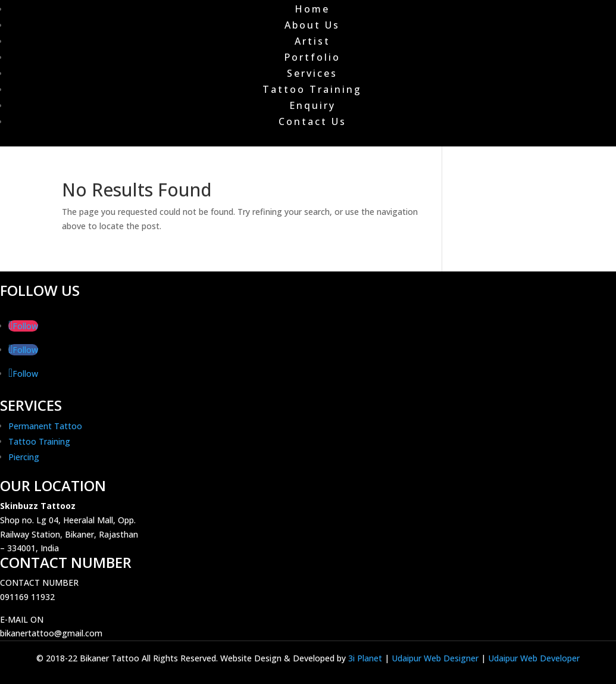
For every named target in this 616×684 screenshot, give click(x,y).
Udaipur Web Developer (534, 658)
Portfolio (312, 57)
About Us (312, 25)
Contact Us (312, 121)
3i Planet (366, 658)
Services (312, 73)
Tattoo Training (312, 89)
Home (312, 9)
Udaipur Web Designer (435, 658)
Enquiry (312, 105)
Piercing (24, 457)
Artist (312, 41)
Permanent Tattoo (45, 426)
